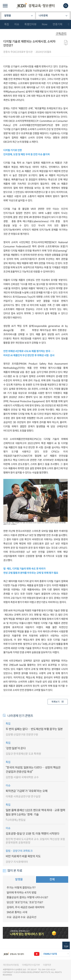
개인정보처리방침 (11, 965)
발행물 (8, 16)
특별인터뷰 (30, 24)
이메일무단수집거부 (31, 965)
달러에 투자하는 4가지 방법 (22, 893)
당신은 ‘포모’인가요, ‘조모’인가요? (25, 902)
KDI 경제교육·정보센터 (35, 6)
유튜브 (37, 954)
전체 (52, 879)
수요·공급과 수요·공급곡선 (21, 917)
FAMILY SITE (50, 954)
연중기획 (57, 24)
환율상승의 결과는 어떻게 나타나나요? (27, 897)
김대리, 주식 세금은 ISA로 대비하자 (26, 907)
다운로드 (66, 43)
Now (45, 24)
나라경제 (43, 16)
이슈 (17, 24)
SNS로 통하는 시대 (17, 912)
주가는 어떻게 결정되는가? (21, 888)
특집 (7, 24)
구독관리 (61, 34)
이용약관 (47, 965)
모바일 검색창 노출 (66, 6)
